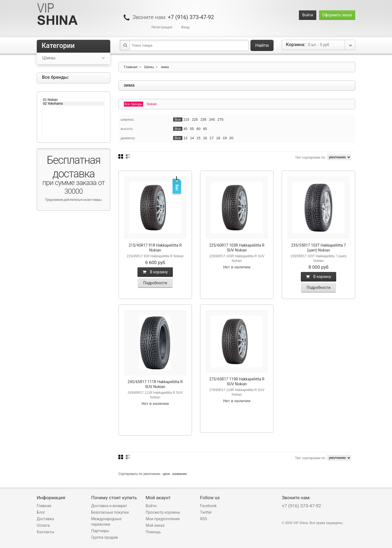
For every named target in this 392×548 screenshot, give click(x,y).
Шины (149, 67)
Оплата (43, 525)
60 (198, 129)
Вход (185, 27)
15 (198, 138)
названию (179, 474)
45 (185, 129)
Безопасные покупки (110, 512)
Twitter (206, 512)
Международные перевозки (106, 522)
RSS (203, 519)
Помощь (153, 532)
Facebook (208, 506)
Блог (41, 512)
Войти (308, 15)
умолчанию (152, 474)
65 (205, 129)
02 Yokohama (73, 104)
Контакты (45, 532)
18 (218, 138)
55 (192, 129)
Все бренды (134, 104)
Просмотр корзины (163, 512)
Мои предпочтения (163, 519)
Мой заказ (155, 525)
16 (205, 138)
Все (178, 119)
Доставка (45, 519)
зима (165, 67)
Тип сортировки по (310, 157)
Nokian (152, 104)
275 (220, 119)
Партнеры (100, 531)
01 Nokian (73, 100)
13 (185, 138)
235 (203, 119)
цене (166, 474)
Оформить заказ (337, 15)
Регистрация (162, 27)
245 (212, 119)
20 (231, 138)
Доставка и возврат (109, 506)
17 (212, 138)
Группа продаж (105, 537)
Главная (131, 67)
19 (225, 138)
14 (192, 138)
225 (195, 119)
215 (186, 119)
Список (128, 156)
